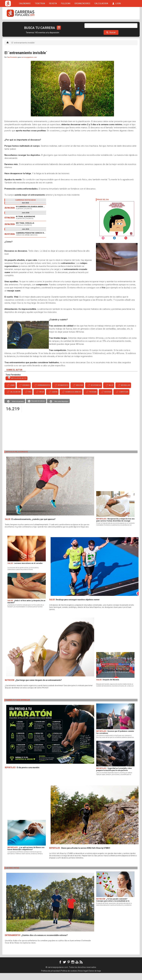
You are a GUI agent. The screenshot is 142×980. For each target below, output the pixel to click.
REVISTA (53, 24)
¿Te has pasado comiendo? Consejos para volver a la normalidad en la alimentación (113, 908)
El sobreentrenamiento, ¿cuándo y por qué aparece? (33, 526)
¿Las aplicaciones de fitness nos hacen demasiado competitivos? (26, 855)
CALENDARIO (25, 24)
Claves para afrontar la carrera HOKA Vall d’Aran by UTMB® (86, 855)
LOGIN (117, 24)
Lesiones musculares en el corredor (28, 570)
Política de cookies (69, 978)
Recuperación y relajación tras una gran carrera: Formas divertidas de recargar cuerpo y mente (115, 528)
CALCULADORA (101, 24)
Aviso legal (83, 978)
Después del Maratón (111, 687)
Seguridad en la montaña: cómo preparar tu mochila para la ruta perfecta (114, 776)
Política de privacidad (50, 978)
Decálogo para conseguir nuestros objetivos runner (78, 607)
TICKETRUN (40, 24)
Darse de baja (95, 978)
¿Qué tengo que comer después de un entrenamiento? (38, 687)
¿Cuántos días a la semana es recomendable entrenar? (44, 942)
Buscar (111, 39)
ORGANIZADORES (82, 24)
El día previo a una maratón (28, 774)
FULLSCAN (66, 24)
